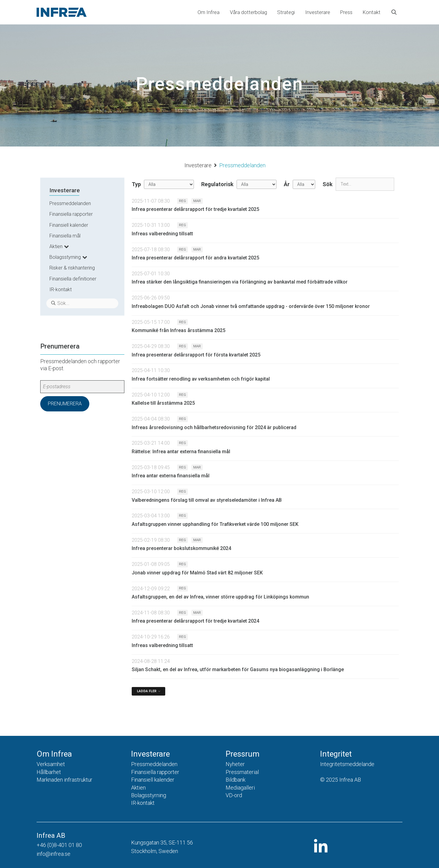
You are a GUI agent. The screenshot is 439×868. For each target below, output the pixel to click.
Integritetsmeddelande (347, 764)
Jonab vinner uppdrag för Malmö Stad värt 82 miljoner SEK (197, 573)
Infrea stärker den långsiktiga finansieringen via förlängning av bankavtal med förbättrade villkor (240, 282)
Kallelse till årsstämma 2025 (163, 403)
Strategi (286, 12)
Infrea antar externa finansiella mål (171, 476)
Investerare (318, 12)
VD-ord (234, 795)
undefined (169, 184)
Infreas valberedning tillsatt (162, 234)
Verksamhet (51, 764)
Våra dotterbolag (248, 12)
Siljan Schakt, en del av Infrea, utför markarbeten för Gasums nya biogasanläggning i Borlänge (238, 669)
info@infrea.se (54, 854)
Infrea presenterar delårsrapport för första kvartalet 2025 (196, 355)
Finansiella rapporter (71, 214)
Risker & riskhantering (72, 268)
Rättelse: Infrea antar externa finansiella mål (181, 452)
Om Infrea (209, 12)
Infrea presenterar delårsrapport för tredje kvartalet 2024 (195, 621)
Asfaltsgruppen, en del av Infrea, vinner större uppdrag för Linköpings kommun (220, 597)
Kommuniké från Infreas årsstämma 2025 (178, 330)
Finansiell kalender (69, 225)
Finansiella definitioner (73, 279)
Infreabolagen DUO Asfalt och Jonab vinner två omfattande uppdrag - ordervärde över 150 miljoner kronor (251, 306)
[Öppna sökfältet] (394, 12)
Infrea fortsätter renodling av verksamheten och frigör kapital (201, 379)
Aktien (56, 246)
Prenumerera (65, 404)
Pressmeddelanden (70, 203)
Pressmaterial (242, 772)
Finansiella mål (65, 236)
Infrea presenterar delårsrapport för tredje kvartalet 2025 (195, 209)
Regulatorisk (217, 184)
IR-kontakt (61, 289)
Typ (136, 184)
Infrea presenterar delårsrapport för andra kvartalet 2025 (195, 258)
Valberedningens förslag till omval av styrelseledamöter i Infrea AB (207, 500)
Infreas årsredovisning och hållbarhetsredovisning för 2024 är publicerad (214, 427)
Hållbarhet (49, 772)
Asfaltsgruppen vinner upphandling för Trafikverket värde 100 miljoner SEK (215, 524)
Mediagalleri (240, 788)
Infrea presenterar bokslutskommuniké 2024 (181, 548)
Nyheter (235, 764)
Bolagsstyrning (65, 257)
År (287, 184)
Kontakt (372, 12)
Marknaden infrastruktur (64, 780)
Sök (328, 184)
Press (346, 12)
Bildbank (236, 780)
